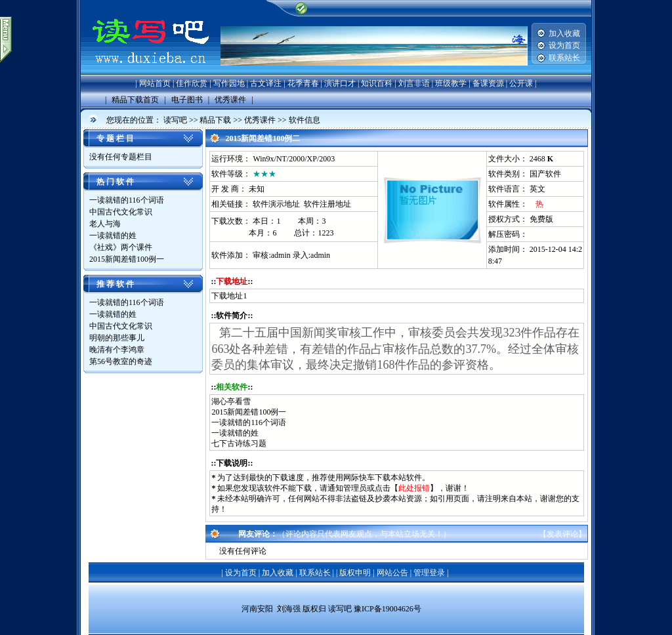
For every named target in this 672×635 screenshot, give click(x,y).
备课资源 (488, 83)
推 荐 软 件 (115, 284)
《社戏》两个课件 (122, 247)
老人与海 (106, 224)
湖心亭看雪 (231, 401)
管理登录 (429, 573)
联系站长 (564, 58)
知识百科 (377, 83)
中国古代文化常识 (122, 212)
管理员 (355, 488)
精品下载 (215, 120)
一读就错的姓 (114, 236)
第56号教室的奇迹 (122, 361)
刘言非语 (414, 83)
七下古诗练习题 (239, 443)
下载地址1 (229, 296)
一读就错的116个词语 (127, 200)
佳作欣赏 (192, 83)
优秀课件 (260, 120)
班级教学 (451, 83)
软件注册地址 (327, 204)
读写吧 (175, 120)
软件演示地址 (276, 204)
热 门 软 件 (115, 182)
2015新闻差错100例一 (127, 259)
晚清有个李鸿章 (118, 350)
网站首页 (155, 83)
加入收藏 (564, 33)
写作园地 (229, 83)
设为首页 (564, 45)
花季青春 (303, 83)
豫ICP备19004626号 (388, 609)
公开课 (521, 83)
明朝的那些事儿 (118, 338)
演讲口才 (340, 83)
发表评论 (562, 534)
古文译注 (266, 83)
